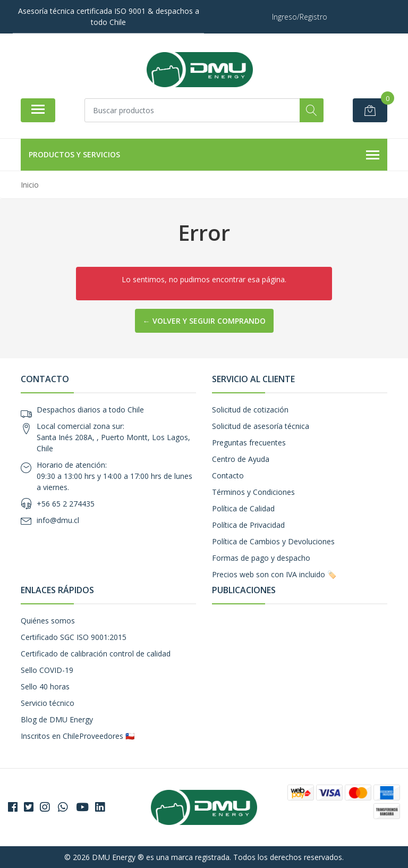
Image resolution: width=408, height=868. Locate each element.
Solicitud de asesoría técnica (261, 426)
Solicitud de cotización (250, 410)
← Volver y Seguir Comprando (204, 321)
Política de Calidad (243, 508)
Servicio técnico (48, 703)
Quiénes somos (48, 621)
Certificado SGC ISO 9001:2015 (74, 637)
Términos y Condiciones (253, 492)
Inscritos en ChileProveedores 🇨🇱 (78, 736)
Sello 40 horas (45, 686)
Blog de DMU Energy (57, 719)
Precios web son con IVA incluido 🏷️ (274, 574)
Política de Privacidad (248, 525)
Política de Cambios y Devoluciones (273, 541)
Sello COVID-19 (47, 670)
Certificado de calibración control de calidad (96, 654)
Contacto (228, 475)
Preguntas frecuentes (249, 443)
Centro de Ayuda (241, 459)
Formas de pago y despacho (261, 558)
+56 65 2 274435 (66, 504)
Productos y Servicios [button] (204, 155)
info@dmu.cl (58, 520)
